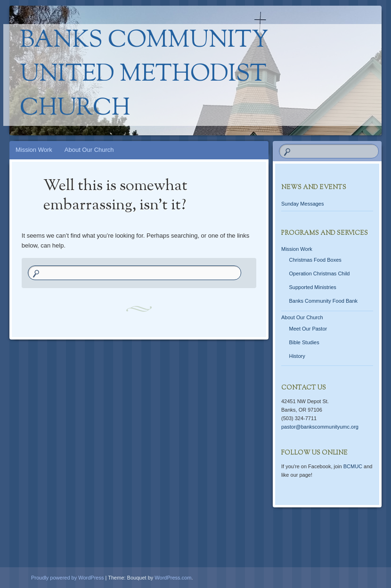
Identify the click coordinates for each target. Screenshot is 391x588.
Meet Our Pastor (308, 329)
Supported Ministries (312, 287)
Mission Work (34, 150)
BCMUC (353, 466)
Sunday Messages (303, 204)
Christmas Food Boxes (315, 260)
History (297, 356)
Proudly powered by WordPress (67, 578)
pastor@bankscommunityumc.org (320, 427)
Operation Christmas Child (319, 273)
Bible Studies (304, 342)
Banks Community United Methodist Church (144, 75)
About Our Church (89, 150)
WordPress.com (173, 578)
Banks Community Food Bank (323, 301)
